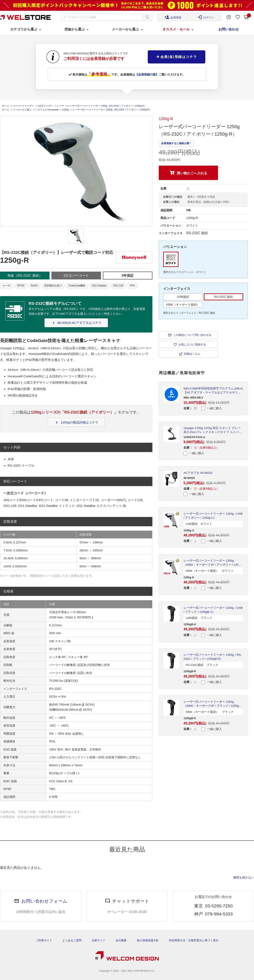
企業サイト (99, 940)
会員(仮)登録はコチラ (177, 57)
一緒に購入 (212, 408)
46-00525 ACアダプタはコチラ (76, 323)
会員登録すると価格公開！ (176, 143)
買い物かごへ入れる (192, 173)
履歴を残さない (244, 877)
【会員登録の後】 (147, 74)
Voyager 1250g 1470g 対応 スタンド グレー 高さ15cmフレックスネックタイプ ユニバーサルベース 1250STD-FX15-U (213, 432)
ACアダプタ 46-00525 (198, 473)
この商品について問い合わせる (192, 335)
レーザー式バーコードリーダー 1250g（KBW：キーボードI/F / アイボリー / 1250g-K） (213, 565)
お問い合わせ (229, 29)
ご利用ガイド (44, 940)
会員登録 (173, 17)
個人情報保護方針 (148, 940)
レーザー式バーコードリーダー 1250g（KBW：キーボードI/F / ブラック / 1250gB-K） (213, 706)
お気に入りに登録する (192, 344)
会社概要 (121, 940)
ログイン (206, 17)
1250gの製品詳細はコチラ (76, 422)
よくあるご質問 (72, 940)
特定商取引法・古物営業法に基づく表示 (194, 940)
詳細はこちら (192, 354)
